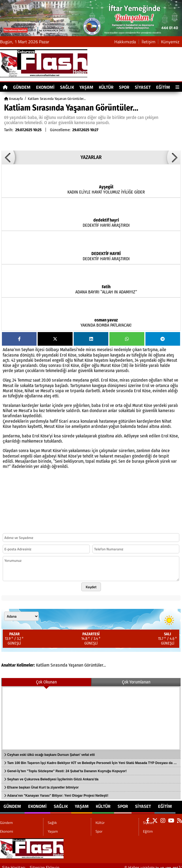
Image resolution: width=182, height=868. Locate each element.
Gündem (22, 87)
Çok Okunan (46, 682)
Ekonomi (45, 87)
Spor (124, 87)
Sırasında (59, 665)
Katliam (43, 665)
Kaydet (91, 587)
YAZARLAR (91, 157)
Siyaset (143, 87)
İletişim (148, 42)
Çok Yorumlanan (136, 682)
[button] (8, 157)
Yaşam (86, 87)
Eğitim (163, 87)
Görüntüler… (95, 665)
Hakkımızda (125, 42)
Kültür (106, 87)
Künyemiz (170, 42)
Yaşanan (76, 665)
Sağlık (67, 87)
